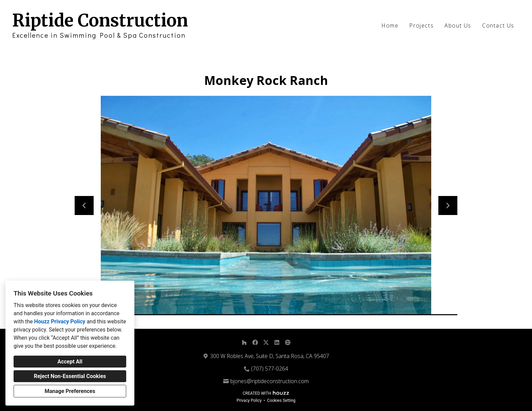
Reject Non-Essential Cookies (70, 376)
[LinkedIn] (277, 342)
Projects (421, 25)
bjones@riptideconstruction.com (270, 381)
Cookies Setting (281, 400)
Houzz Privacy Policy (60, 321)
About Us (458, 25)
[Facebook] (255, 342)
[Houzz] (244, 342)
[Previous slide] (84, 205)
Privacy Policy (249, 400)
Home (390, 25)
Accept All (70, 362)
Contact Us (498, 25)
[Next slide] (448, 205)
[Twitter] (266, 342)
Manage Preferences (70, 391)
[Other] (288, 342)
